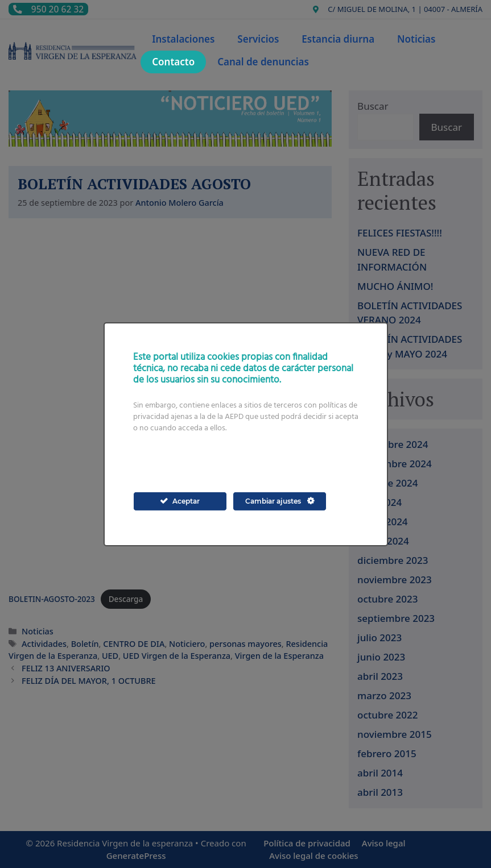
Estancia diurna (338, 39)
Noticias (416, 39)
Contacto (173, 62)
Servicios (258, 39)
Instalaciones (183, 39)
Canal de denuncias (263, 62)
